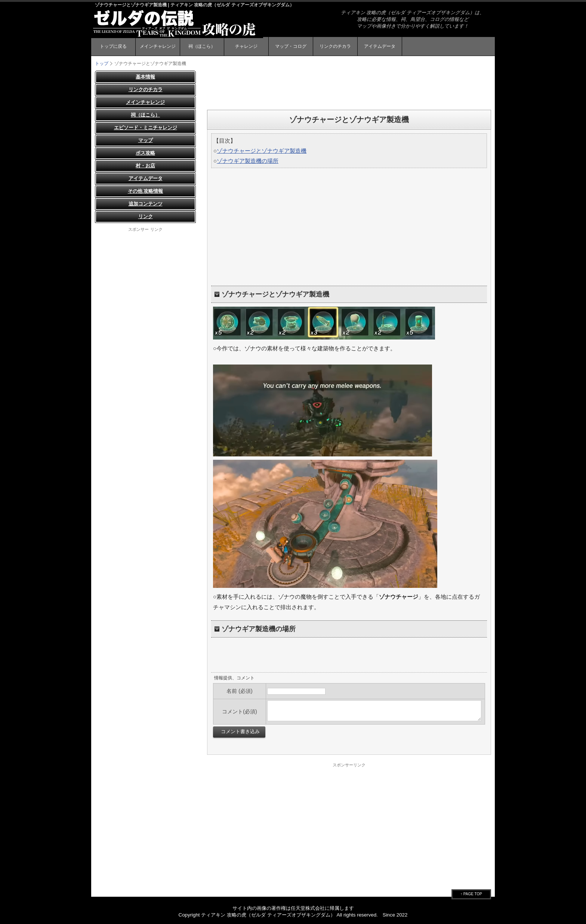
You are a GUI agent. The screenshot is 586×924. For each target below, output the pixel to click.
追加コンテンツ (146, 204)
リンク (146, 216)
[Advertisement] (349, 87)
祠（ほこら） (202, 46)
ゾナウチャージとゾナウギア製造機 (262, 151)
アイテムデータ (380, 46)
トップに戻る (113, 46)
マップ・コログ (291, 46)
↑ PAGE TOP (471, 894)
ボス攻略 (145, 153)
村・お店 (145, 166)
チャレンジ (246, 46)
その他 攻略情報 (146, 191)
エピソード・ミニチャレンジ (146, 128)
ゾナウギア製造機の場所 (248, 161)
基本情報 (145, 77)
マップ (146, 140)
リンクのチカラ (335, 46)
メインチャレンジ (158, 46)
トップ (102, 63)
